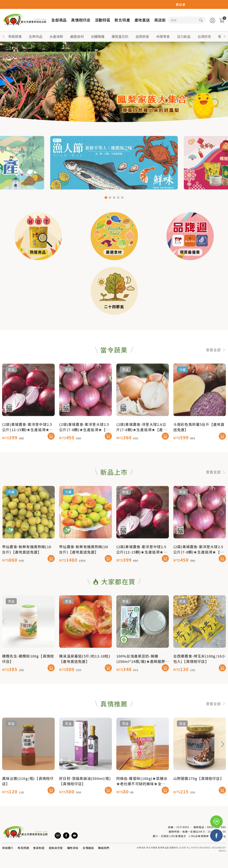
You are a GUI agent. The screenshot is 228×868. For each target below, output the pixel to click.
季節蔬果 (15, 36)
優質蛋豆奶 (120, 36)
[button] (224, 36)
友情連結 (88, 848)
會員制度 (39, 848)
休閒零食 (163, 36)
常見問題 (23, 848)
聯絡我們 (104, 848)
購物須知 (73, 848)
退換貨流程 (56, 848)
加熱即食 (142, 36)
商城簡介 (8, 848)
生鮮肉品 (36, 36)
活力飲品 (184, 36)
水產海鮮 (56, 36)
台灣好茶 (204, 36)
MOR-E (222, 851)
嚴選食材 (77, 36)
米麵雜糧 (98, 36)
